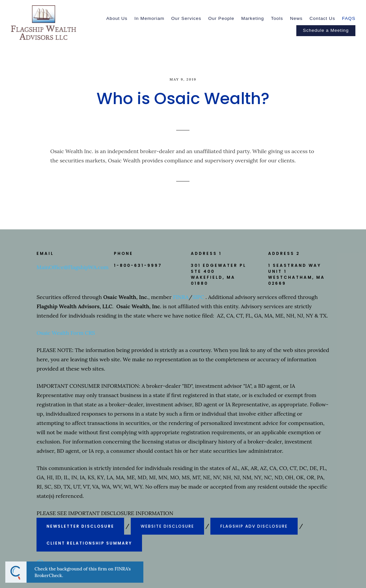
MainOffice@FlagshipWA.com (73, 267)
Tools (277, 18)
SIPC (198, 297)
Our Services (186, 18)
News (296, 18)
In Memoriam (149, 18)
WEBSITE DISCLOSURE (167, 526)
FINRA (181, 297)
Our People (221, 18)
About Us (117, 18)
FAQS (349, 18)
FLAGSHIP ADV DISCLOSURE (254, 526)
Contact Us (322, 18)
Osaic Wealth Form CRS (66, 333)
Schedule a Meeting (326, 30)
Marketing (253, 18)
